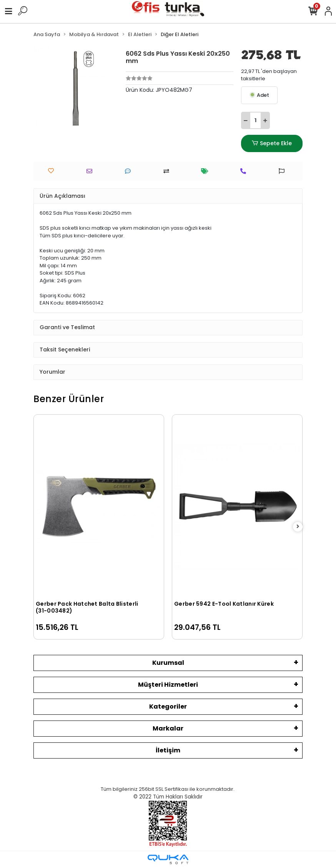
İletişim (168, 750)
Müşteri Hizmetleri (168, 685)
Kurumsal (168, 663)
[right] (298, 527)
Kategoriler (168, 706)
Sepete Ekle (272, 143)
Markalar (168, 728)
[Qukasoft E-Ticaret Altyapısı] (168, 859)
